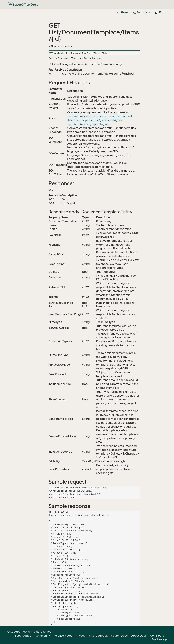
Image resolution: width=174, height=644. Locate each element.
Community (42, 636)
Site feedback (98, 636)
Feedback (142, 12)
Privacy (81, 636)
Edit (160, 12)
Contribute (157, 636)
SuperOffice (23, 636)
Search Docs (119, 636)
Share (122, 12)
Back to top (159, 639)
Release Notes (63, 636)
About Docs (139, 636)
